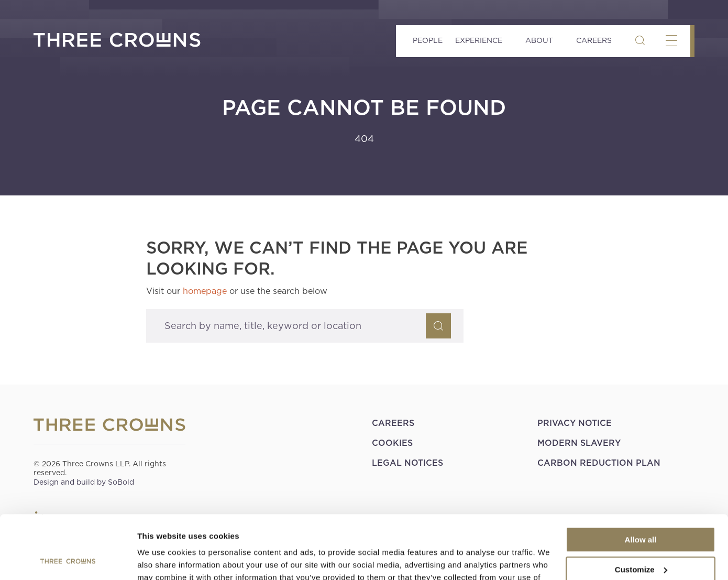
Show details (162, 559)
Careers (594, 40)
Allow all (641, 480)
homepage (205, 291)
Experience (479, 40)
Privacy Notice (575, 423)
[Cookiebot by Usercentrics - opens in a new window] (68, 560)
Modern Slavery (579, 443)
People (428, 40)
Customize (641, 510)
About (539, 40)
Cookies (392, 443)
